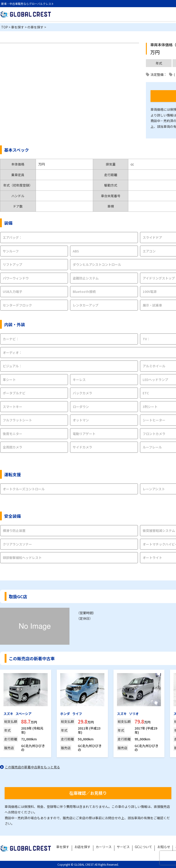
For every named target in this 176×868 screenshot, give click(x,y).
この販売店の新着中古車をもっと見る (32, 767)
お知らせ (165, 847)
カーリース (105, 847)
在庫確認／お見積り (88, 793)
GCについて (145, 847)
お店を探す (84, 847)
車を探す (65, 847)
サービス (125, 847)
